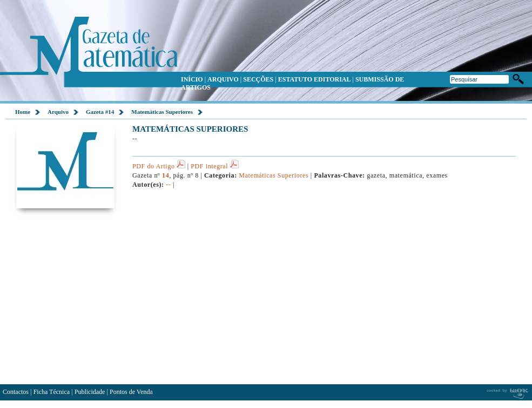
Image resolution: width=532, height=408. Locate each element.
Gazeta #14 (100, 112)
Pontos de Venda (131, 392)
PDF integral (214, 166)
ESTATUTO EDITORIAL (315, 79)
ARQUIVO (223, 79)
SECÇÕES (258, 79)
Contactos (16, 392)
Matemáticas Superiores (162, 112)
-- (168, 185)
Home (23, 112)
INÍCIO (192, 79)
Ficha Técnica (52, 392)
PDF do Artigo (159, 166)
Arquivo (58, 112)
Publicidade (90, 392)
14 (166, 175)
